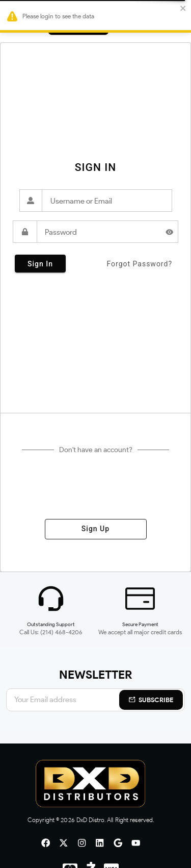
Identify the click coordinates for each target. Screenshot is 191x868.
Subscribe (151, 700)
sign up (96, 529)
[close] (181, 9)
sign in (40, 264)
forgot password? (139, 264)
